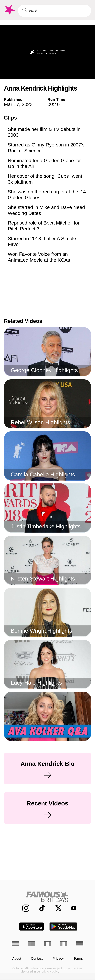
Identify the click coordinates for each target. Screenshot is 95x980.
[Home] (47, 896)
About (17, 959)
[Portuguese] (31, 944)
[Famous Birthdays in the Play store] (63, 927)
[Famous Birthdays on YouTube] (72, 908)
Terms (78, 959)
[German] (80, 944)
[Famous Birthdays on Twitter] (56, 908)
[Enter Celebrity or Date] (55, 11)
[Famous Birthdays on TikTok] (40, 908)
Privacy (58, 959)
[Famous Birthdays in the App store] (31, 927)
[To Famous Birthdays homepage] (9, 10)
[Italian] (64, 944)
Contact (37, 959)
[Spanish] (15, 944)
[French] (47, 944)
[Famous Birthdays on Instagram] (23, 908)
